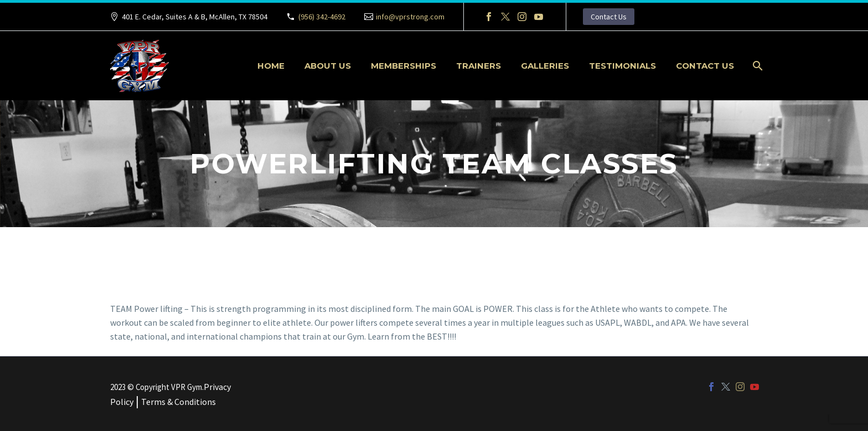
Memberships (404, 66)
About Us (328, 66)
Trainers (479, 66)
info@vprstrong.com (410, 17)
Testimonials (622, 66)
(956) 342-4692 (322, 17)
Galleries (545, 66)
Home (271, 66)
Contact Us (609, 17)
